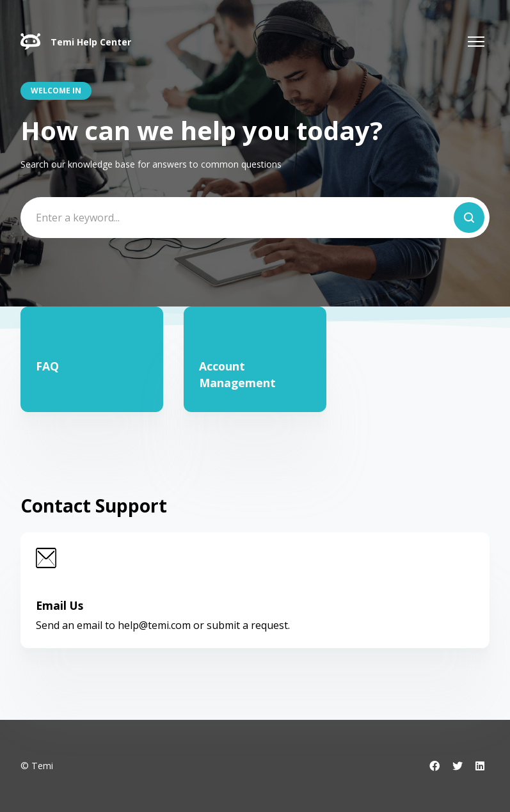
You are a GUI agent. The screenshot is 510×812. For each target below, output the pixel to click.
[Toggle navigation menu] (476, 42)
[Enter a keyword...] (255, 218)
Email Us (60, 605)
